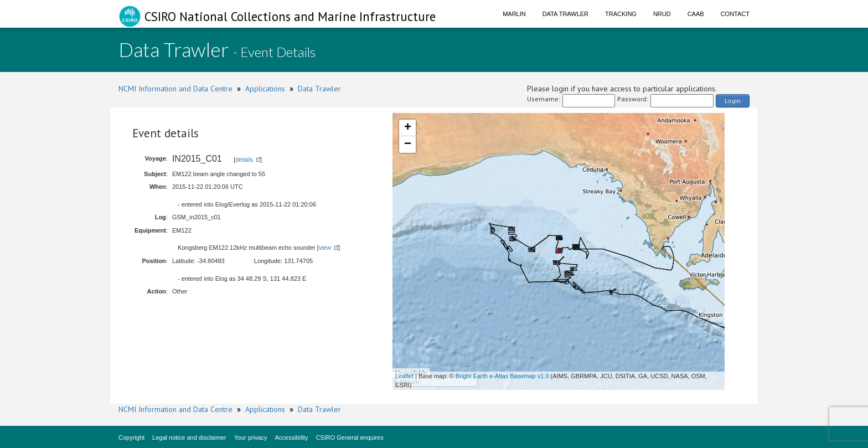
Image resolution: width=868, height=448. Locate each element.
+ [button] (408, 128)
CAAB (696, 14)
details (244, 159)
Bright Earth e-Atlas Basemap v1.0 (502, 376)
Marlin (514, 14)
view (325, 248)
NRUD (662, 14)
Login (733, 101)
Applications (265, 89)
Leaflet (404, 376)
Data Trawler (565, 14)
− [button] (408, 145)
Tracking (621, 14)
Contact (735, 14)
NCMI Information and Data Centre (175, 89)
